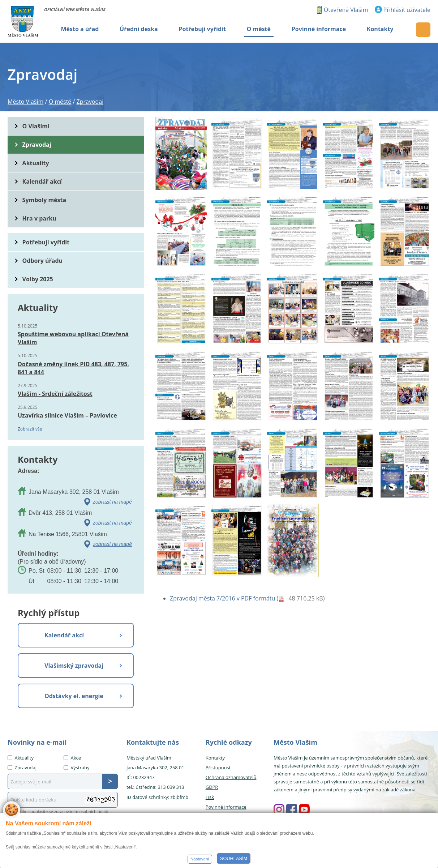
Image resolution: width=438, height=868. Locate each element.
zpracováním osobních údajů (81, 811)
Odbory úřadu (43, 261)
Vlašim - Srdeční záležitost (55, 394)
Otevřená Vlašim (346, 10)
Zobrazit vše (30, 429)
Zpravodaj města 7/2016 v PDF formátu (222, 598)
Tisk (210, 797)
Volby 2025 (38, 279)
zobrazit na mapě (112, 502)
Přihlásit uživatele (407, 10)
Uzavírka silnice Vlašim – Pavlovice (67, 415)
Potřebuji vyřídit (46, 242)
